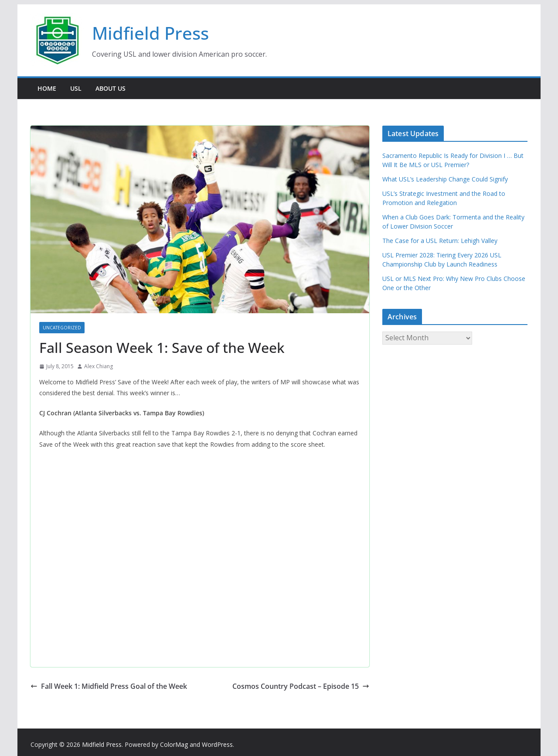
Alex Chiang (99, 366)
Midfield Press (150, 33)
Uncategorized (62, 328)
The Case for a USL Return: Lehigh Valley (440, 241)
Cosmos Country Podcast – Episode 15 (301, 686)
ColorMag (174, 744)
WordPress (217, 744)
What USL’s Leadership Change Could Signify (445, 179)
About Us (111, 88)
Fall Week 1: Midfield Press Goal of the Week (109, 686)
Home (47, 88)
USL (76, 88)
